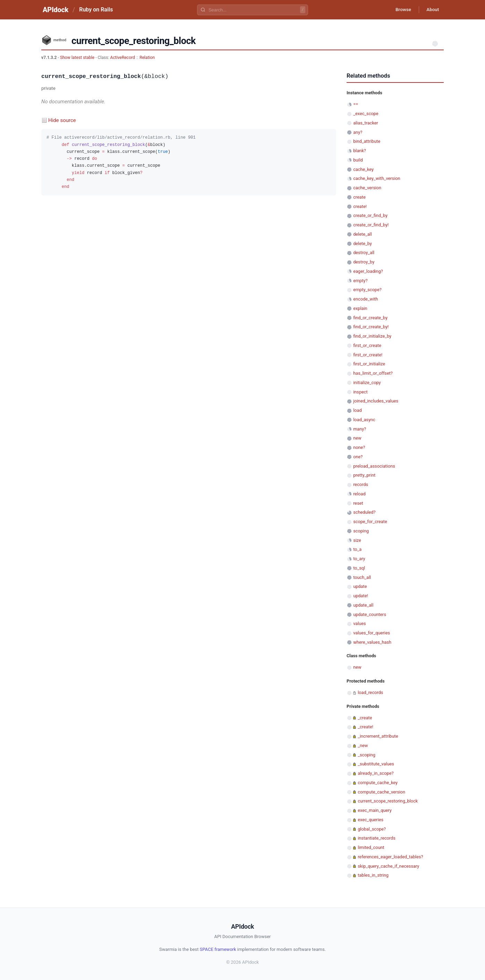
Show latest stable (78, 58)
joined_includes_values (376, 401)
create (359, 197)
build (358, 160)
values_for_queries (372, 633)
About (432, 10)
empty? (360, 281)
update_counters (370, 614)
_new (363, 745)
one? (358, 457)
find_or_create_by (370, 318)
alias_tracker (366, 123)
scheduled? (364, 512)
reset (358, 503)
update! (361, 596)
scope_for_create (370, 522)
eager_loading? (368, 271)
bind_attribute (367, 141)
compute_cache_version (381, 792)
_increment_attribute (378, 736)
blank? (360, 151)
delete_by (363, 244)
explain (360, 308)
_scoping (367, 755)
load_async (364, 420)
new (357, 438)
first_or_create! (368, 355)
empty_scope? (367, 290)
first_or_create (367, 345)
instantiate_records (377, 838)
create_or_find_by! (371, 225)
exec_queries (371, 820)
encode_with (365, 299)
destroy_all (364, 253)
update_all (363, 605)
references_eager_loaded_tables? (390, 857)
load (358, 410)
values (360, 623)
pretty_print (364, 475)
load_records (370, 692)
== (356, 104)
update (360, 586)
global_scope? (372, 829)
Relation (147, 58)
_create (365, 718)
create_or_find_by (370, 215)
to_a (357, 549)
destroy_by (364, 262)
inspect (360, 392)
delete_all (363, 234)
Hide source (62, 120)
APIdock (56, 10)
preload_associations (374, 466)
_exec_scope (366, 114)
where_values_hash (372, 642)
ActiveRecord (123, 58)
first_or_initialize (369, 364)
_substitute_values (376, 764)
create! (360, 206)
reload (359, 494)
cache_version (367, 188)
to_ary (359, 559)
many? (360, 429)
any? (358, 132)
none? (359, 447)
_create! (365, 727)
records (361, 484)
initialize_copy (367, 383)
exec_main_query (375, 810)
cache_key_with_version (377, 178)
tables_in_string (373, 875)
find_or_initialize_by (372, 336)
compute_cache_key (378, 783)
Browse (400, 10)
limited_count (371, 847)
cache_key (363, 169)
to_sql (359, 568)
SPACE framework (218, 949)
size (357, 540)
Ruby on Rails (96, 10)
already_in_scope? (376, 773)
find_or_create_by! (371, 327)
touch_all (362, 577)
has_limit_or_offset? (373, 373)
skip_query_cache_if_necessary (388, 866)
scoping (361, 531)
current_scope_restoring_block (388, 801)
